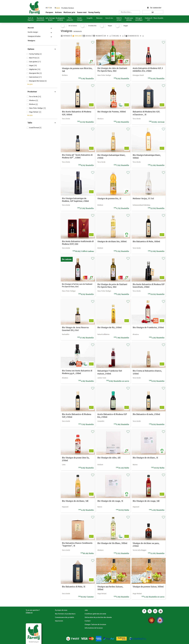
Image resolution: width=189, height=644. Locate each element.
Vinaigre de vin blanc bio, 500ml (112, 241)
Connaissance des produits (64, 617)
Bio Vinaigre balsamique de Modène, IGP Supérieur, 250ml (75, 200)
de (46, 8)
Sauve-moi (82, 12)
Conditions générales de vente (95, 614)
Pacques (49, 12)
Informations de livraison (94, 628)
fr (49, 8)
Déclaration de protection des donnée (98, 617)
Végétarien (35, 69)
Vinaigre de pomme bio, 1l (109, 199)
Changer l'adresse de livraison (95, 624)
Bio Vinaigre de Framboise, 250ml (148, 327)
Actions (58, 12)
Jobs (86, 610)
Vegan (33, 66)
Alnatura (34, 100)
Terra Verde (35, 97)
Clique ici (29, 613)
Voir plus (30, 84)
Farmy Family (94, 12)
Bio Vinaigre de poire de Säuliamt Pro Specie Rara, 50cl (112, 286)
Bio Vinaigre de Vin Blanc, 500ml (112, 543)
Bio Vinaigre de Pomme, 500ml (112, 112)
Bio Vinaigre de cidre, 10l (109, 458)
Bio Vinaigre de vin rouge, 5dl (146, 501)
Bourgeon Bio (35, 73)
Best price (34, 58)
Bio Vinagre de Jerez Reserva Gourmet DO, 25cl (75, 329)
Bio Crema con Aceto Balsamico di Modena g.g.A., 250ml (77, 372)
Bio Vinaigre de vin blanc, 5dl (75, 501)
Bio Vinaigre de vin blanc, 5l (145, 458)
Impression (59, 621)
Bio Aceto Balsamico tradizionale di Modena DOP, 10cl (78, 243)
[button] (58, 8)
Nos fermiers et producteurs (65, 614)
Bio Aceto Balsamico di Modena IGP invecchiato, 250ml (149, 286)
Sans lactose (35, 77)
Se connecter (154, 8)
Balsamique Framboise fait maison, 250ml (110, 372)
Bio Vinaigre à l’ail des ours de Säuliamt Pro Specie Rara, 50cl (77, 285)
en (51, 8)
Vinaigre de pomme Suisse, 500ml (148, 587)
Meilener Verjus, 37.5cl (143, 199)
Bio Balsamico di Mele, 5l (74, 587)
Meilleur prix (69, 12)
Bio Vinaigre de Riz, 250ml (110, 327)
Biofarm (33, 104)
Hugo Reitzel (35, 112)
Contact (88, 621)
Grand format (35, 128)
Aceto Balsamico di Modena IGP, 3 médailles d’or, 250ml (148, 70)
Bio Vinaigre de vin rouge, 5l (110, 501)
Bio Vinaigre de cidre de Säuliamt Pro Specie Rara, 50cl (112, 70)
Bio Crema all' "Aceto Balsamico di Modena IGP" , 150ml (77, 156)
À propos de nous (61, 610)
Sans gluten (35, 62)
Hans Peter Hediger (37, 108)
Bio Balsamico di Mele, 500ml (146, 241)
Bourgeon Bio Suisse (38, 81)
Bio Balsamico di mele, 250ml (146, 414)
